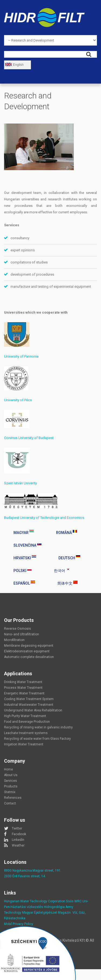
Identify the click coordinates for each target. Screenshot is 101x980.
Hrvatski (25, 558)
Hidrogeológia (54, 907)
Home (8, 769)
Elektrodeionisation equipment (27, 651)
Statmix (10, 792)
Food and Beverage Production (27, 722)
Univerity (30, 483)
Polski (22, 570)
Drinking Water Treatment (23, 682)
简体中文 (67, 583)
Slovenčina (27, 545)
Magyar (24, 532)
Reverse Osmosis (18, 629)
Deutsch (69, 558)
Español (24, 583)
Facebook (19, 834)
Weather (18, 845)
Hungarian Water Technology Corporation (35, 901)
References (13, 798)
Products (11, 786)
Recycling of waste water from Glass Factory (37, 739)
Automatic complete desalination (29, 657)
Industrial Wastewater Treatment (29, 705)
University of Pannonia (21, 356)
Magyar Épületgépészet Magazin (46, 913)
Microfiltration (14, 640)
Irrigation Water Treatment (24, 744)
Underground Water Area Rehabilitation (33, 710)
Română (67, 532)
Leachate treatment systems (26, 733)
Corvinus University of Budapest (29, 438)
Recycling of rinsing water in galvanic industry (38, 727)
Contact (10, 803)
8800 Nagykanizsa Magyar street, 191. (33, 871)
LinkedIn (18, 840)
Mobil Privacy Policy (19, 924)
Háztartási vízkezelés (27, 907)
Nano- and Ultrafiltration (22, 634)
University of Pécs (18, 400)
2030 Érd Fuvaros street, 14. (25, 876)
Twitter (17, 828)
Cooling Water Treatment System (29, 699)
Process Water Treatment (23, 688)
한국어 (62, 570)
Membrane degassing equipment (29, 646)
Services (11, 781)
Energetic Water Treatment (24, 693)
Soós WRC (74, 901)
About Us (11, 775)
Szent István (14, 483)
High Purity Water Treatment (25, 716)
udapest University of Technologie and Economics (45, 518)
